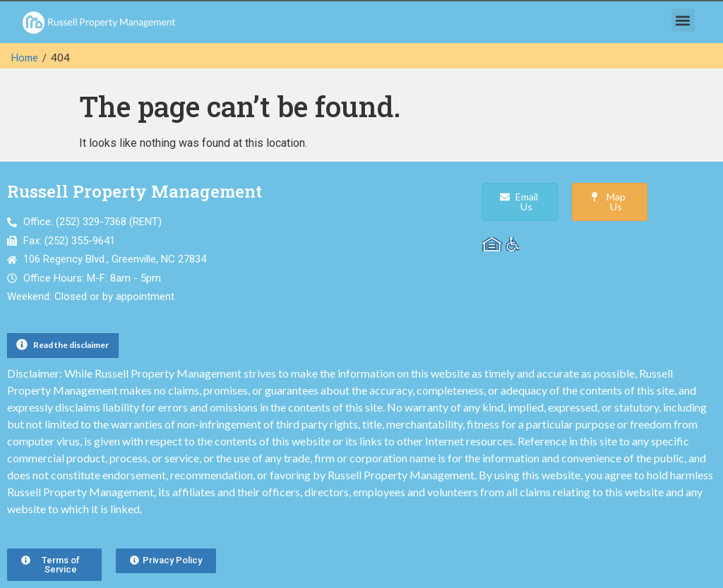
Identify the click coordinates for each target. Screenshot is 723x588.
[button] (683, 20)
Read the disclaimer (71, 345)
